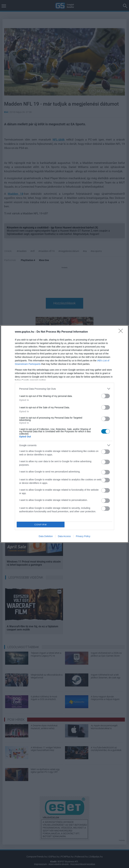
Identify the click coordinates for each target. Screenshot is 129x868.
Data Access (64, 536)
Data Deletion (46, 536)
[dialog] (64, 434)
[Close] (122, 332)
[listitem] (64, 389)
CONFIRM (41, 525)
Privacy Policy (83, 536)
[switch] (106, 396)
